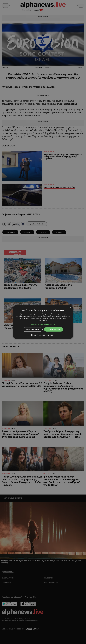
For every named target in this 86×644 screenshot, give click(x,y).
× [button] (71, 307)
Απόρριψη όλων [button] (33, 329)
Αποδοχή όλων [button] (54, 329)
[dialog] (43, 322)
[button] (43, 324)
